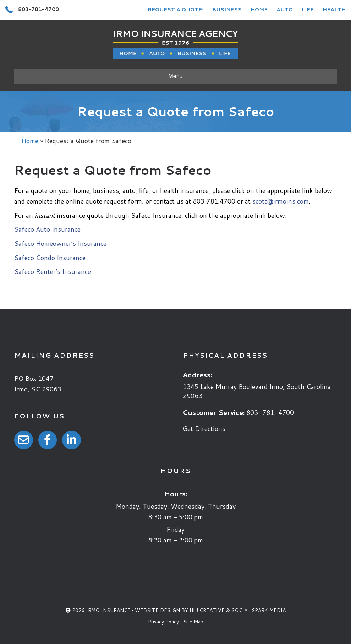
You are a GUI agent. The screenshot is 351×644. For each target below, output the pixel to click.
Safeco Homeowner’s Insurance (60, 243)
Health (334, 10)
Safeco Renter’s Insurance (53, 271)
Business (227, 10)
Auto (285, 10)
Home (259, 10)
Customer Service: (214, 412)
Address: (197, 375)
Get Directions (204, 428)
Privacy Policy (163, 622)
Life (308, 10)
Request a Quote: (175, 10)
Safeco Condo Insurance (50, 258)
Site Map (193, 622)
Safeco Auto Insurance (47, 229)
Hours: (176, 494)
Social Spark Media (259, 610)
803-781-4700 (270, 412)
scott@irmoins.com (281, 201)
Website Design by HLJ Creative (180, 610)
